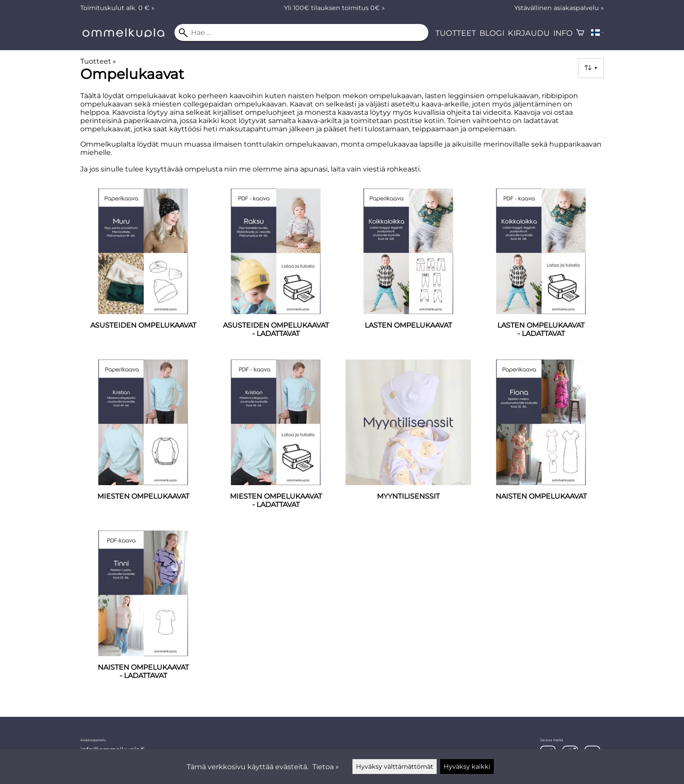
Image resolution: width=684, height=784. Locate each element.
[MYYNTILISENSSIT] (408, 442)
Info (563, 33)
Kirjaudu (529, 33)
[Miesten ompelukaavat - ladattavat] (276, 442)
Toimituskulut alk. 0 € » (117, 8)
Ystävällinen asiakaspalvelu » (559, 8)
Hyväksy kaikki (467, 767)
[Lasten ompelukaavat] (408, 270)
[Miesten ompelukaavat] (143, 442)
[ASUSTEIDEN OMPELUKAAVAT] (143, 270)
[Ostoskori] (580, 33)
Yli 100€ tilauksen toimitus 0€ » (334, 8)
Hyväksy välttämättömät (395, 767)
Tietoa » (326, 767)
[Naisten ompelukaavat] (541, 442)
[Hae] (301, 33)
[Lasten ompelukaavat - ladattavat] (541, 270)
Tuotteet (456, 33)
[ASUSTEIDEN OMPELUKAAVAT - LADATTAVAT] (276, 270)
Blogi (492, 33)
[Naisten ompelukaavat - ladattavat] (143, 613)
